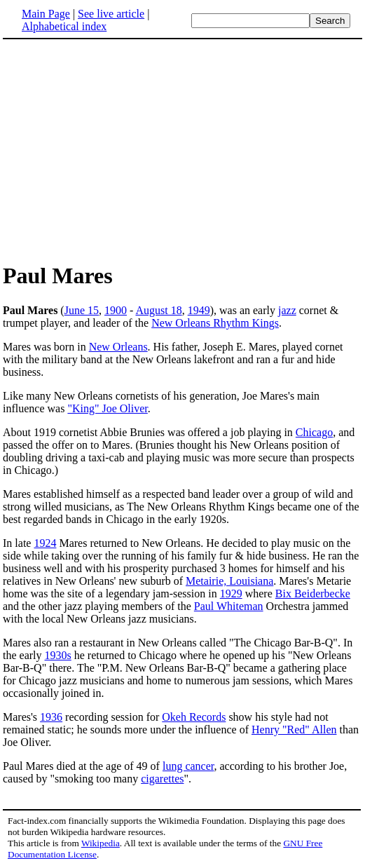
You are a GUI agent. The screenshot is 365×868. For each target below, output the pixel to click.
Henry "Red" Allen (294, 730)
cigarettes (162, 779)
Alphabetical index (64, 26)
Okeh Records (194, 717)
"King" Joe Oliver (107, 408)
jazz (287, 310)
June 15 (82, 310)
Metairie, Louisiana (229, 581)
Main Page (46, 14)
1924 (45, 543)
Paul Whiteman (229, 606)
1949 (199, 310)
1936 (51, 717)
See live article (111, 14)
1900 (116, 310)
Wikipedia (101, 843)
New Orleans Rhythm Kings (215, 323)
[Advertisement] (120, 150)
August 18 (158, 310)
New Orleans (118, 347)
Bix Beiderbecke (313, 594)
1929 (231, 594)
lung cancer (188, 766)
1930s (58, 655)
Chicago (314, 432)
